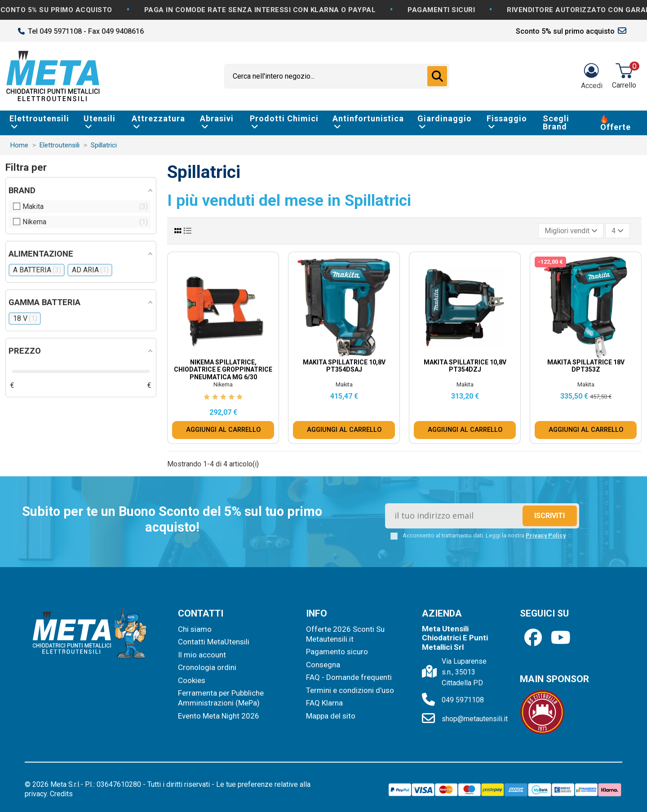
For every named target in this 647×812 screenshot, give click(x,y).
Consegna (323, 665)
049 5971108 (463, 700)
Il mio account (202, 655)
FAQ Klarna (324, 703)
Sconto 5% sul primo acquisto (565, 31)
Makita (344, 384)
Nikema (223, 384)
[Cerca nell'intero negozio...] (437, 76)
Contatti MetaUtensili (214, 642)
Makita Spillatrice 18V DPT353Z (586, 366)
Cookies (192, 680)
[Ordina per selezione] (571, 231)
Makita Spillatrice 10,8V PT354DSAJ (344, 366)
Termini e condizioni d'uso (350, 690)
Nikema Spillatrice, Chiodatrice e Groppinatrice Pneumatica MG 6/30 (223, 370)
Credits (61, 794)
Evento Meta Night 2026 (219, 716)
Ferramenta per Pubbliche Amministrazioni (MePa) (221, 698)
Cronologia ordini (207, 667)
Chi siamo (195, 629)
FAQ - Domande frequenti (349, 677)
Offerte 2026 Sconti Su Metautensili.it (345, 634)
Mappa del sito (331, 716)
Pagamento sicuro (337, 652)
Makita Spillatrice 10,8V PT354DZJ (465, 366)
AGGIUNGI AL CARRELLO (223, 430)
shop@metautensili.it (475, 719)
